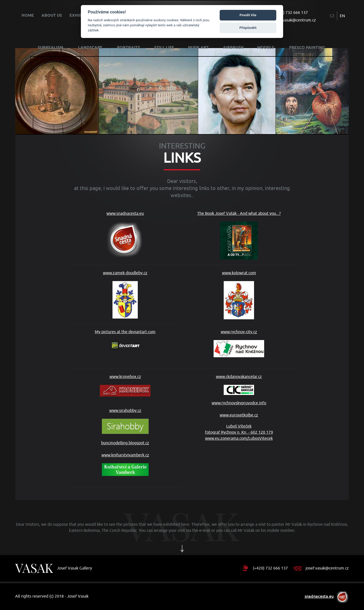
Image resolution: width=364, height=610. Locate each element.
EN (342, 16)
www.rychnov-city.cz (239, 343)
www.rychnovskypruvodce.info (239, 403)
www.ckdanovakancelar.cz (239, 385)
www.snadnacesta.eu (125, 234)
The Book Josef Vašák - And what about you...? (239, 235)
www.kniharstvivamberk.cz (125, 464)
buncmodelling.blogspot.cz (125, 443)
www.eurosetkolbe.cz (239, 415)
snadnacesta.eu (319, 596)
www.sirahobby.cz (125, 421)
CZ (332, 16)
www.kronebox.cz (125, 385)
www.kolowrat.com (239, 295)
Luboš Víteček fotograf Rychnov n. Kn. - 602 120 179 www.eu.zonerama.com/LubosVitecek (239, 432)
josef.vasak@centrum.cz (294, 20)
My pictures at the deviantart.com (125, 340)
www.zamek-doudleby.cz (125, 295)
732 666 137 (297, 13)
